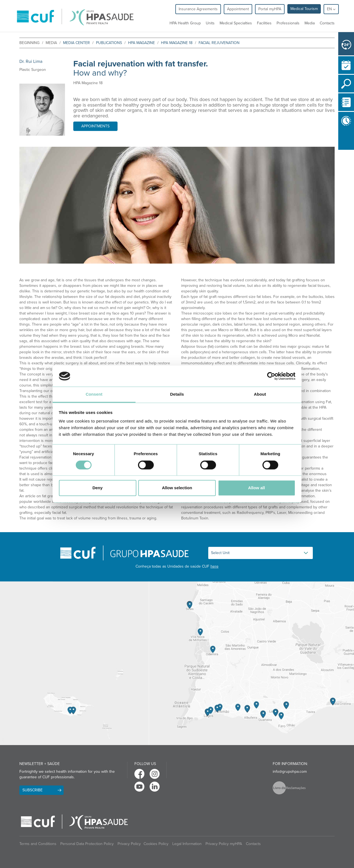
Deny (97, 488)
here (214, 566)
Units (210, 23)
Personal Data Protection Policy (87, 844)
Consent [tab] (94, 394)
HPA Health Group (185, 23)
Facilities (264, 23)
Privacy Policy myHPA (224, 844)
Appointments (95, 126)
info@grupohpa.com (290, 772)
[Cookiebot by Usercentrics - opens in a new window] (271, 376)
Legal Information (187, 844)
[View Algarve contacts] (251, 663)
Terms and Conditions (38, 844)
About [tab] (260, 394)
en (331, 9)
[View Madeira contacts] (74, 663)
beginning (29, 43)
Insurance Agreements (198, 9)
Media (310, 23)
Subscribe (32, 790)
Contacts (327, 23)
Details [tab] (177, 394)
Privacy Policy (129, 844)
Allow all (257, 488)
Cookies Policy (156, 844)
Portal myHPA (270, 9)
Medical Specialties (236, 23)
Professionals (288, 23)
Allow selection (177, 488)
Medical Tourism (304, 9)
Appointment (238, 9)
